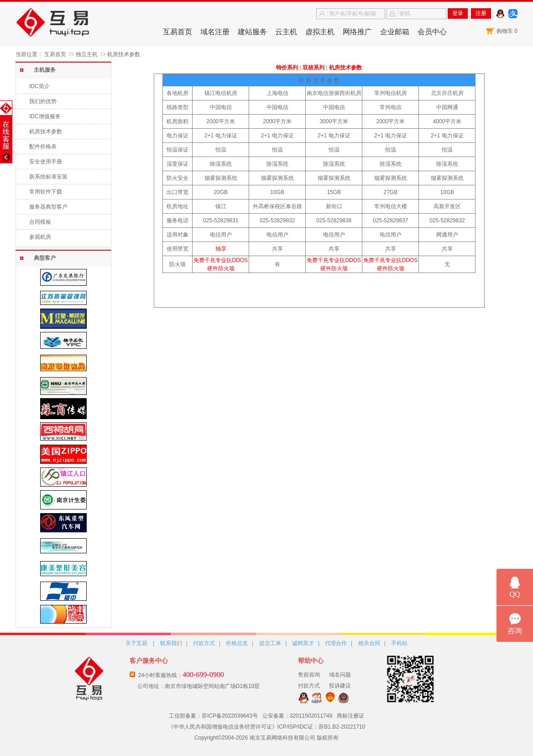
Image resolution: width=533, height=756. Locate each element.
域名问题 (340, 675)
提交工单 (270, 643)
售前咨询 (309, 675)
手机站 (399, 643)
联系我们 (171, 643)
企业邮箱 (395, 32)
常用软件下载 (46, 192)
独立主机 (87, 54)
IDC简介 (39, 86)
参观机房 (40, 237)
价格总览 (237, 643)
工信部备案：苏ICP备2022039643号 (213, 716)
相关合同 (369, 643)
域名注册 (215, 32)
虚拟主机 (320, 32)
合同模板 (40, 222)
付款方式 (204, 643)
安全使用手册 (46, 162)
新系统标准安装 (48, 177)
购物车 (507, 31)
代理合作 (336, 643)
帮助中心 (311, 661)
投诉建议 (340, 686)
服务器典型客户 (48, 207)
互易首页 (178, 32)
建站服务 (252, 32)
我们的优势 (43, 101)
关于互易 (136, 643)
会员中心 (432, 32)
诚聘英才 (303, 643)
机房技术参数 (46, 131)
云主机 (286, 32)
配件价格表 (43, 147)
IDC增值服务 (45, 116)
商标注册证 (350, 716)
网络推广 (357, 32)
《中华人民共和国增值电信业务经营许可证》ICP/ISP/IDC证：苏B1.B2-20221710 (267, 727)
